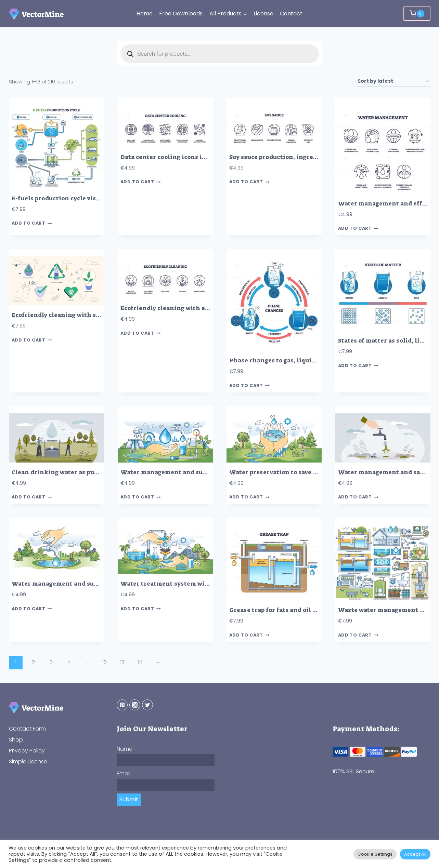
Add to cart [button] (32, 223)
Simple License (28, 762)
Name (125, 749)
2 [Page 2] (33, 662)
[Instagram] (135, 705)
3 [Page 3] (51, 662)
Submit (129, 799)
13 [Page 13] (122, 662)
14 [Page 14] (140, 662)
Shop (16, 740)
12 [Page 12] (105, 662)
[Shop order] (393, 82)
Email (124, 773)
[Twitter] (147, 705)
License (263, 14)
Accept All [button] (415, 854)
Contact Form (27, 729)
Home (145, 14)
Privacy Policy (27, 751)
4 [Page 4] (69, 662)
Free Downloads (181, 14)
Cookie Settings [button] (375, 854)
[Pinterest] (122, 705)
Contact (291, 14)
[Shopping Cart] (417, 14)
